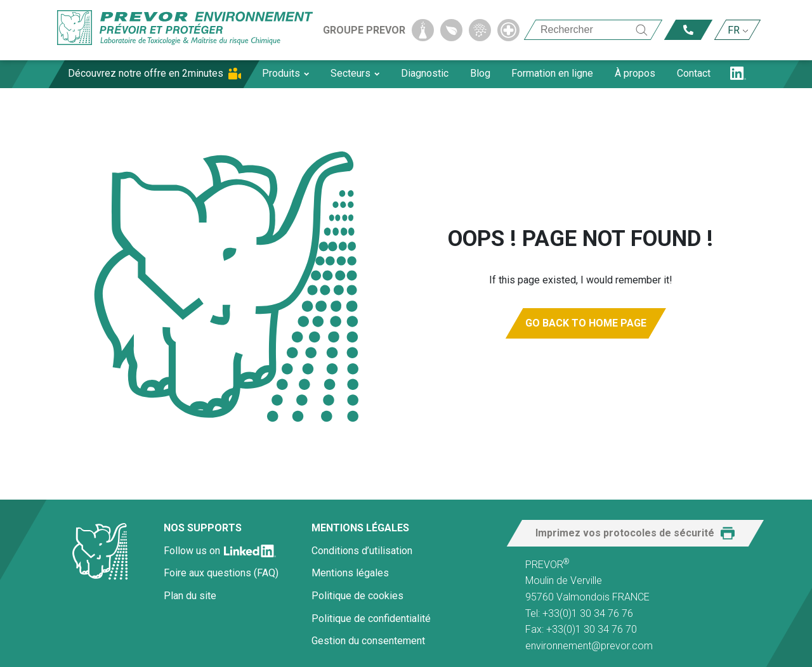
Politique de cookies (357, 596)
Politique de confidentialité (371, 618)
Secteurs (355, 73)
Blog (480, 73)
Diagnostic (425, 73)
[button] (635, 533)
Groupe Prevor (364, 30)
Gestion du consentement (368, 641)
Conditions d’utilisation (362, 551)
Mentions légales (350, 573)
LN (738, 73)
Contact (694, 73)
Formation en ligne (552, 73)
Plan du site (190, 596)
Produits (285, 73)
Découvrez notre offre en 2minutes (146, 73)
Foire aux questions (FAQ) (221, 573)
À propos (635, 73)
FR (734, 30)
